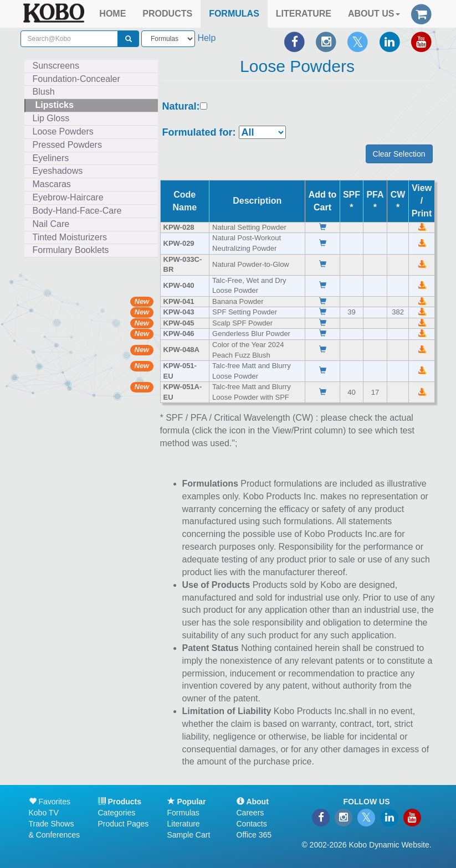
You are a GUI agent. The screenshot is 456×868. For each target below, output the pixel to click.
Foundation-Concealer (76, 79)
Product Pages (124, 824)
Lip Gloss (51, 118)
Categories (117, 813)
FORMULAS (234, 14)
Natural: (181, 107)
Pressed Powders (67, 145)
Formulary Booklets (71, 250)
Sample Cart (189, 835)
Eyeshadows (58, 171)
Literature (184, 824)
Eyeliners (51, 158)
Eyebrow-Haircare (68, 197)
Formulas (183, 813)
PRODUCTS (167, 14)
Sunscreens (56, 66)
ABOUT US (374, 14)
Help (206, 38)
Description (257, 201)
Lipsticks (55, 105)
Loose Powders (63, 131)
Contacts (252, 824)
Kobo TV (44, 813)
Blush (44, 92)
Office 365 (254, 835)
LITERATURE (304, 14)
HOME (112, 14)
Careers (250, 813)
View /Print (422, 201)
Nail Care (51, 224)
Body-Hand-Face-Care (77, 211)
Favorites (50, 802)
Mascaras (52, 184)
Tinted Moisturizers (70, 237)
